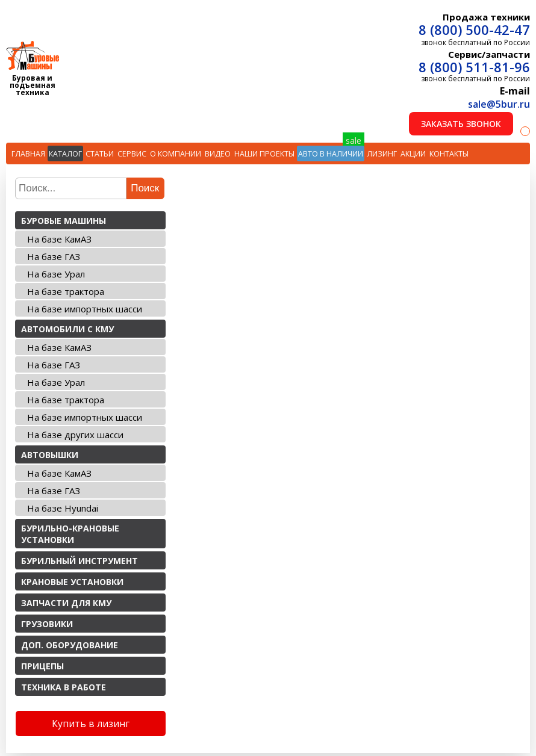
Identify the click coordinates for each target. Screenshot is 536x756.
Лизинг (382, 154)
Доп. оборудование (70, 645)
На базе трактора (66, 291)
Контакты (449, 154)
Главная (28, 154)
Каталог (65, 154)
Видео (218, 154)
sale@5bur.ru (499, 104)
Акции (413, 154)
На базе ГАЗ (54, 256)
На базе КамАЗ (59, 239)
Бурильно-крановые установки (70, 534)
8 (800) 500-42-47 (474, 29)
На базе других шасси (75, 435)
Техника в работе (64, 687)
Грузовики (47, 624)
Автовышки (50, 455)
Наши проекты (264, 154)
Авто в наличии (331, 154)
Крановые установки (72, 582)
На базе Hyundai (63, 508)
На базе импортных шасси (85, 309)
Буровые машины (64, 221)
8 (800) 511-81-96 (474, 67)
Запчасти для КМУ (66, 603)
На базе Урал (56, 274)
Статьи (100, 154)
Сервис (132, 154)
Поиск (145, 188)
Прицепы (42, 666)
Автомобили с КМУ (67, 329)
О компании (176, 154)
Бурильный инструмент (79, 561)
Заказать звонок (461, 124)
